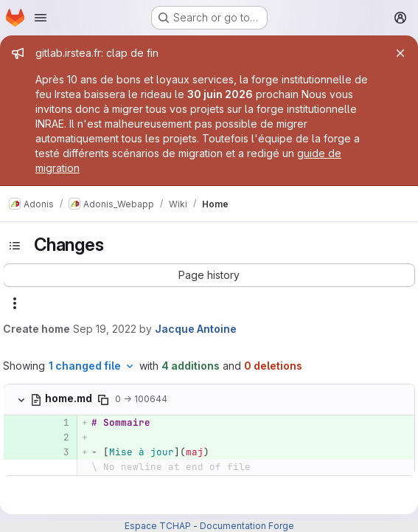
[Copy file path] (103, 400)
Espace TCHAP (158, 526)
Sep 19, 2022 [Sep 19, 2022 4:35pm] (105, 329)
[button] (209, 275)
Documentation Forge (247, 526)
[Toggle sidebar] (15, 246)
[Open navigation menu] (41, 18)
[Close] (400, 53)
